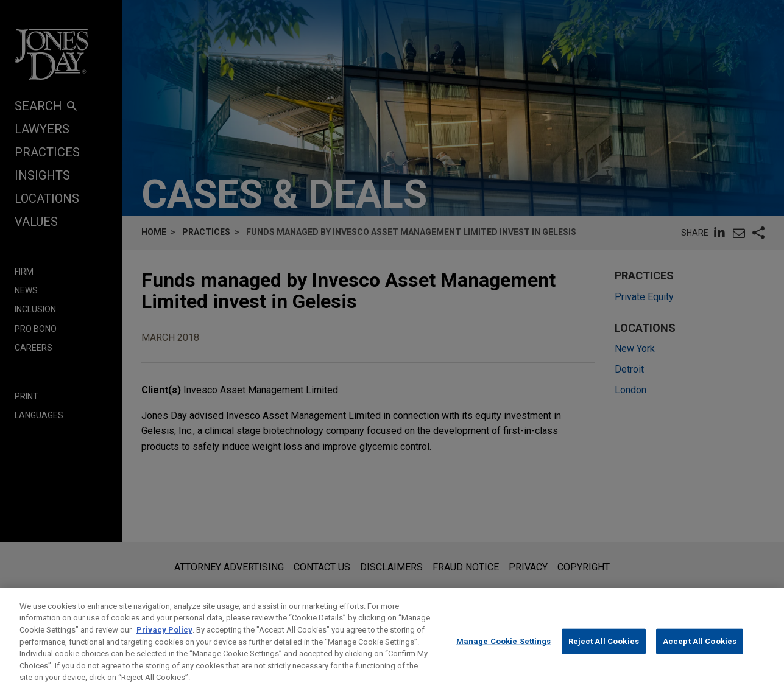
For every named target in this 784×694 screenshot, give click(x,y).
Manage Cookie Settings (504, 654)
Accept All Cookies (700, 654)
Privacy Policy (164, 642)
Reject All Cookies (604, 654)
